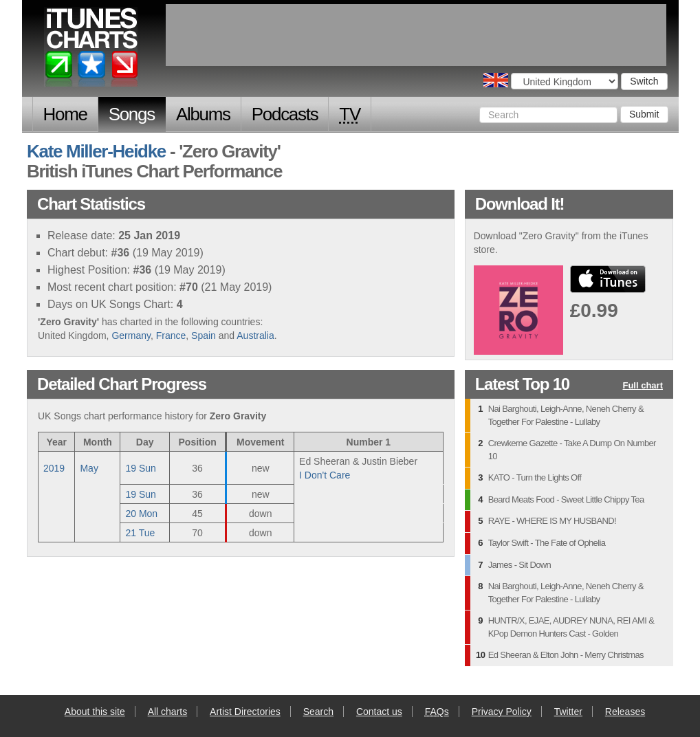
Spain (204, 335)
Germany (131, 335)
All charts (168, 712)
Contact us (379, 712)
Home (65, 114)
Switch (644, 81)
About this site (95, 712)
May (89, 468)
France (171, 335)
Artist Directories (245, 712)
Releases (625, 712)
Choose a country (496, 80)
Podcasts (285, 114)
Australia (255, 335)
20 (141, 514)
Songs (132, 114)
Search (318, 712)
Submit (644, 114)
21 (140, 533)
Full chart (643, 386)
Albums (203, 114)
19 (140, 468)
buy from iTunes (608, 279)
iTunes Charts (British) (92, 50)
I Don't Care (325, 475)
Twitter (568, 712)
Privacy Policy (502, 712)
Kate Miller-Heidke (96, 151)
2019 (54, 468)
